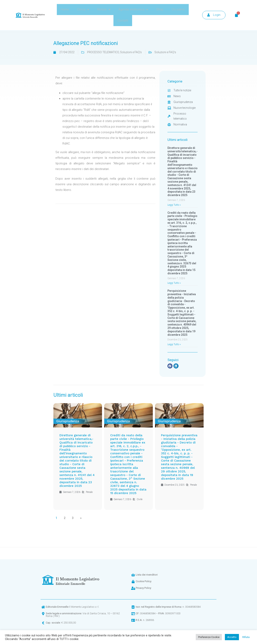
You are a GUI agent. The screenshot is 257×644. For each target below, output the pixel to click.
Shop (160, 9)
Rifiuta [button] (246, 637)
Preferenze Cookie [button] (209, 637)
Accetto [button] (232, 637)
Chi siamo (178, 9)
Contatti (123, 20)
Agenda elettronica (133, 9)
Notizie (104, 9)
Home (65, 9)
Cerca (83, 9)
